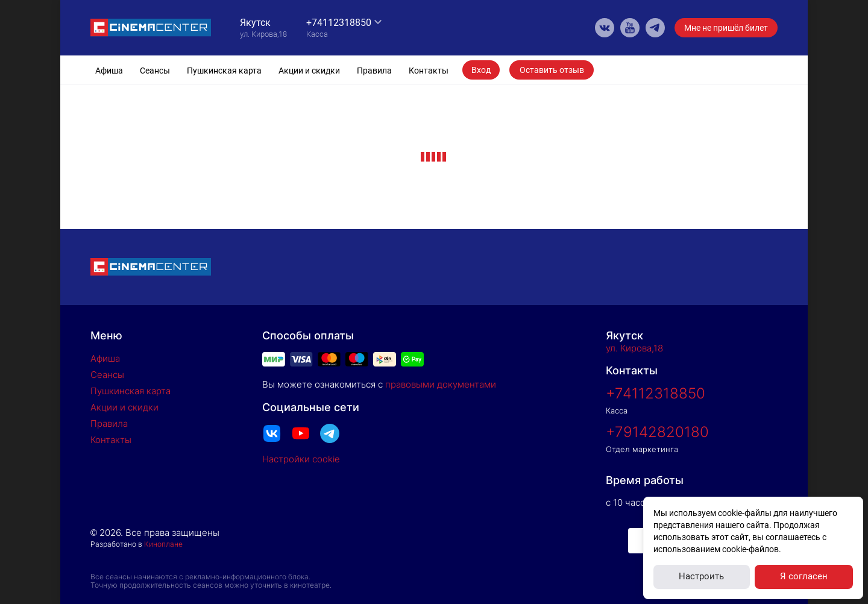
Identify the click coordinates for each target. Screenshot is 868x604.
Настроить (701, 576)
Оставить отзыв (552, 70)
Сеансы (155, 71)
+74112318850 (339, 23)
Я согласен (804, 576)
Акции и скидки (309, 71)
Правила (374, 71)
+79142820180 (657, 432)
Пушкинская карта (224, 71)
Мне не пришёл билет (726, 28)
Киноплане (163, 544)
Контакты (429, 71)
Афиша (109, 71)
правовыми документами (441, 384)
